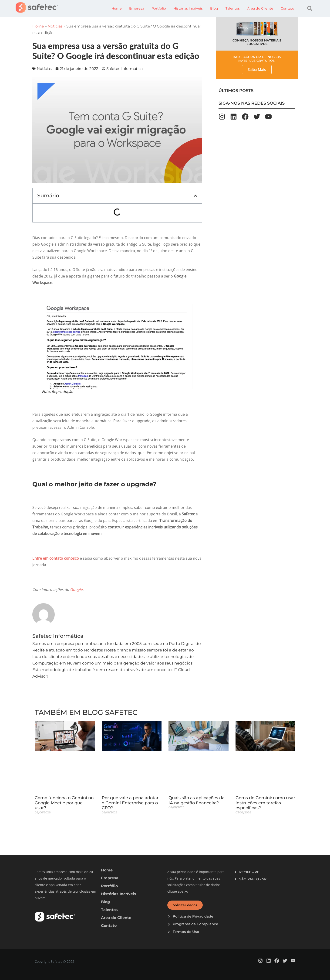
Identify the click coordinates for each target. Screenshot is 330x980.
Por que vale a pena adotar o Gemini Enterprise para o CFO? (130, 803)
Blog (214, 8)
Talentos (233, 8)
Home (117, 8)
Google (76, 589)
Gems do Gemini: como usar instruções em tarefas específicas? (265, 803)
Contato (287, 8)
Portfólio (159, 8)
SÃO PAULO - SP (253, 879)
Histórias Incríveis (188, 8)
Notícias (55, 26)
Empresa (137, 8)
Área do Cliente (260, 8)
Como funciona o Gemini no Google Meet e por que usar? (64, 803)
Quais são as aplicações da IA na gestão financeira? (197, 800)
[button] (310, 8)
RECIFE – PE (249, 872)
